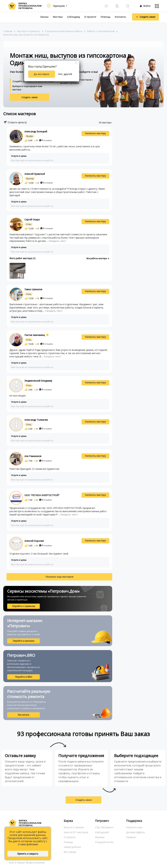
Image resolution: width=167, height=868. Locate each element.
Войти (145, 6)
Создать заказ (30, 97)
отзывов (45, 140)
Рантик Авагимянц (35, 335)
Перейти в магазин (24, 641)
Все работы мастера (98, 258)
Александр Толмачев (36, 420)
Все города (70, 852)
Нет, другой (65, 74)
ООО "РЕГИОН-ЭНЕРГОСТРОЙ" (42, 495)
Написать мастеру (95, 133)
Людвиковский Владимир (38, 381)
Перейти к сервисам (24, 606)
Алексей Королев (34, 541)
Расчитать (24, 715)
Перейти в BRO (24, 677)
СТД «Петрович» (104, 827)
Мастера (58, 17)
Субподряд (73, 17)
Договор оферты (136, 832)
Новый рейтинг (72, 847)
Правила (131, 837)
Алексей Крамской (35, 174)
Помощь (106, 17)
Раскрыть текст (57, 241)
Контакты (120, 17)
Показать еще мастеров (59, 577)
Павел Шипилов (33, 289)
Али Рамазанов (33, 456)
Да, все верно (42, 74)
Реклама (100, 837)
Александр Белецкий (36, 131)
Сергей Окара (32, 219)
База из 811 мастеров (76, 832)
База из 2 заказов (74, 827)
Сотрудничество (104, 842)
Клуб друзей (102, 832)
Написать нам (134, 827)
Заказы (44, 17)
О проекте (90, 17)
